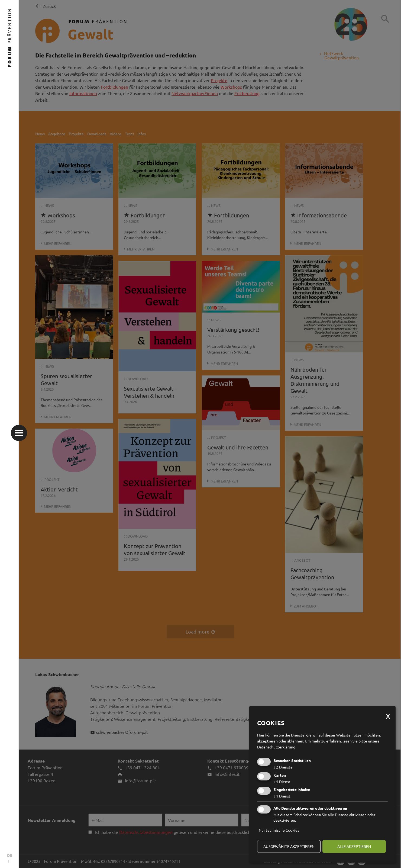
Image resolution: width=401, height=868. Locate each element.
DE (9, 855)
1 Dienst (282, 782)
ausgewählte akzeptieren (289, 846)
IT (9, 861)
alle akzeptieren (354, 846)
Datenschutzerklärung (276, 747)
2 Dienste (283, 767)
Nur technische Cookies (279, 830)
